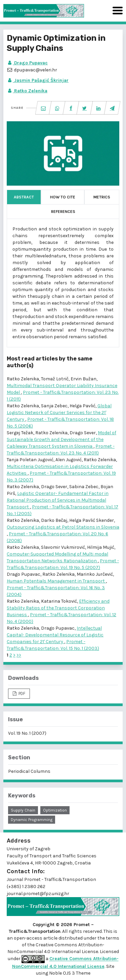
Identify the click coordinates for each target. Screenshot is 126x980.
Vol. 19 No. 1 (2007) (27, 733)
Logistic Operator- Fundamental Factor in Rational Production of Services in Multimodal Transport (58, 500)
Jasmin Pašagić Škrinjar (38, 80)
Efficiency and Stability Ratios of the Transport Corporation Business (58, 608)
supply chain (23, 810)
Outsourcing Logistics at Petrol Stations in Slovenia (63, 527)
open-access (29, 938)
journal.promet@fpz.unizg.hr (38, 894)
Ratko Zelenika (27, 91)
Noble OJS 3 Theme (69, 973)
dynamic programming (32, 820)
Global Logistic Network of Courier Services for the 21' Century (59, 413)
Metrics (102, 197)
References (63, 212)
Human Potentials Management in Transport (56, 581)
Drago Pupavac (27, 63)
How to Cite (63, 197)
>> (19, 655)
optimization (55, 810)
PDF (21, 693)
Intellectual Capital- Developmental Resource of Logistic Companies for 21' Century (55, 635)
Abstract (24, 197)
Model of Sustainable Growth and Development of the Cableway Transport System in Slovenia (61, 439)
